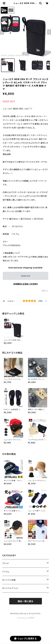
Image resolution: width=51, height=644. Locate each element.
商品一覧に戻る (26, 601)
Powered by (26, 618)
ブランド (6, 563)
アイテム (6, 572)
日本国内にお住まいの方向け (26, 284)
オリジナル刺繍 (9, 580)
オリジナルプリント (10, 588)
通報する (45, 291)
